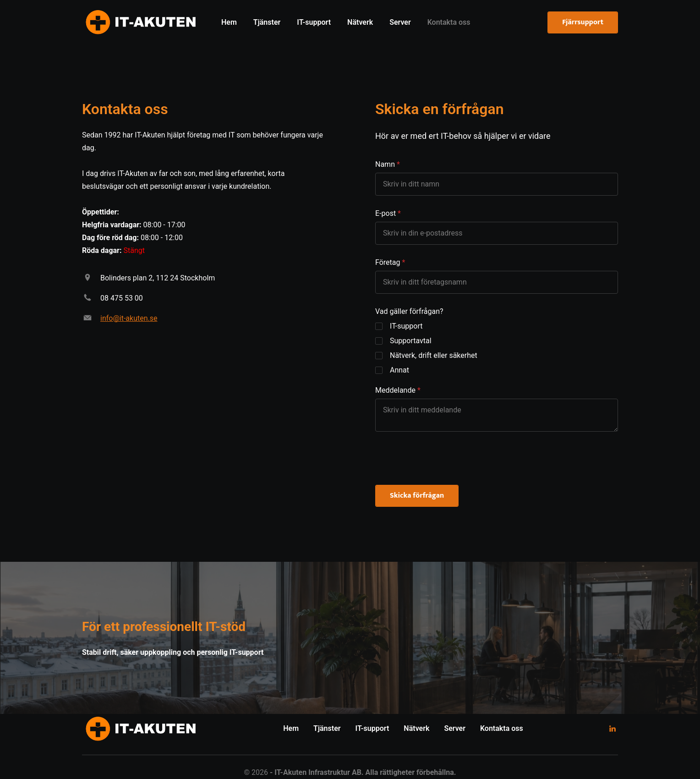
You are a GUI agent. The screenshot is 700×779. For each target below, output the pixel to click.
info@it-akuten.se (129, 318)
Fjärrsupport (583, 22)
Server (455, 728)
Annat (399, 370)
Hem (291, 728)
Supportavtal (411, 341)
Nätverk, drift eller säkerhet (434, 355)
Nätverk (416, 728)
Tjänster (327, 728)
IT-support (406, 326)
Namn (385, 164)
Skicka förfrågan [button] (417, 496)
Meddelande (395, 390)
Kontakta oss (502, 728)
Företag (388, 262)
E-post (386, 213)
